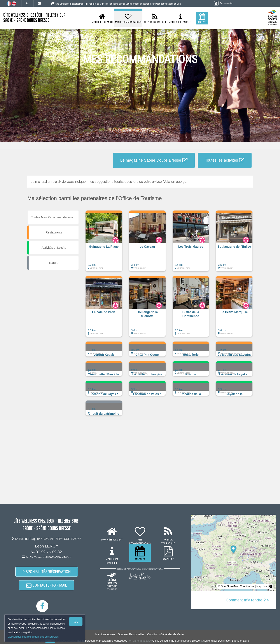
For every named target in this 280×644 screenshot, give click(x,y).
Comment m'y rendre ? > (247, 600)
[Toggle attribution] (271, 586)
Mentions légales (105, 634)
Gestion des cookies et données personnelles (33, 637)
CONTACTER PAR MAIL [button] (47, 585)
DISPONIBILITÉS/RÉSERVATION (47, 572)
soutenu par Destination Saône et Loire (226, 641)
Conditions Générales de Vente (165, 634)
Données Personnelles (131, 634)
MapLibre (262, 586)
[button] (104, 243)
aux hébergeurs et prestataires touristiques (102, 641)
